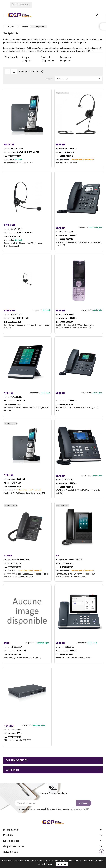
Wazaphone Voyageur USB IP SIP (19, 163)
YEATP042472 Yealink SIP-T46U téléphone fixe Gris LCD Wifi (78, 492)
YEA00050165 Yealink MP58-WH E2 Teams (74, 658)
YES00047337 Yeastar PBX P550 (18, 740)
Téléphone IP (11, 57)
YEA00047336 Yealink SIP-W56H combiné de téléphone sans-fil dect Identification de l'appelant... (75, 326)
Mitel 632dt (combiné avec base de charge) (23, 658)
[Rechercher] (21, 5)
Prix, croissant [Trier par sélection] (79, 79)
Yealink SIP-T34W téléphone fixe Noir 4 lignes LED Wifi (78, 409)
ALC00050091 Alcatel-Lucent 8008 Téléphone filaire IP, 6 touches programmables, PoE (26, 575)
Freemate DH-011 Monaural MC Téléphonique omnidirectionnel (23, 245)
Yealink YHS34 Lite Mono (67, 163)
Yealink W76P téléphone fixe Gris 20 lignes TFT (25, 493)
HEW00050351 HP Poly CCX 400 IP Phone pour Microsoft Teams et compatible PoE (75, 575)
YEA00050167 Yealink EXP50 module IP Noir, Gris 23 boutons (26, 409)
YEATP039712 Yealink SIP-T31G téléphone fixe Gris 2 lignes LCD (79, 244)
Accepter (62, 864)
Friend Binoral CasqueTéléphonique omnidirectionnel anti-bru (27, 326)
